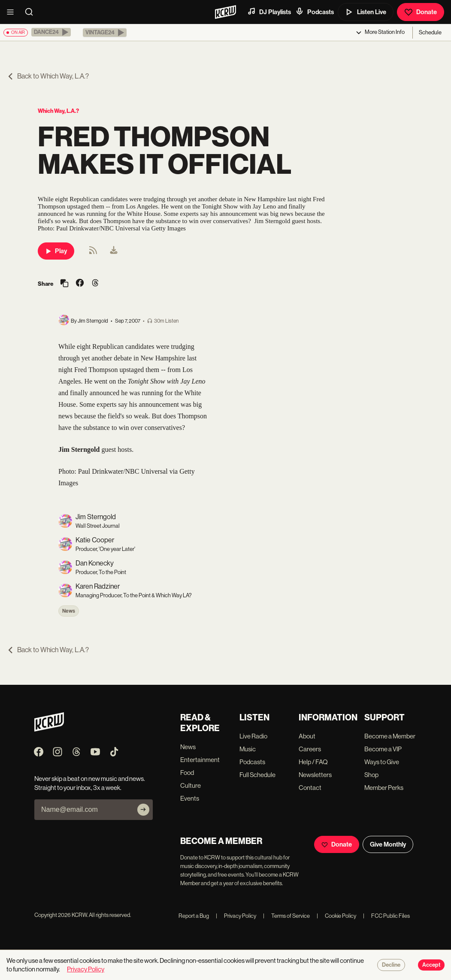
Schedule (430, 32)
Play (56, 251)
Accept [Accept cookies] (431, 965)
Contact (310, 788)
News (69, 611)
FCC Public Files (386, 916)
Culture (191, 785)
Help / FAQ (313, 762)
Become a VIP (383, 749)
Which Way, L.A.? (58, 111)
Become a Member (390, 736)
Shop (371, 775)
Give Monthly (388, 844)
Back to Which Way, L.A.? (48, 76)
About (307, 736)
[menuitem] (114, 251)
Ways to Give (382, 762)
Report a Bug (194, 916)
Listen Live (366, 12)
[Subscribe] (143, 810)
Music (248, 749)
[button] (51, 32)
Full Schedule (257, 775)
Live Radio (253, 736)
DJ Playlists (269, 12)
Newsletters (315, 775)
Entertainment (200, 760)
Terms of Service (286, 916)
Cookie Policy (336, 916)
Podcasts (315, 12)
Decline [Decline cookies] (391, 965)
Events (190, 798)
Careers (310, 749)
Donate (421, 12)
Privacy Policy (236, 916)
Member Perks (384, 788)
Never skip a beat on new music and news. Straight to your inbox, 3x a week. (90, 783)
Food (187, 773)
